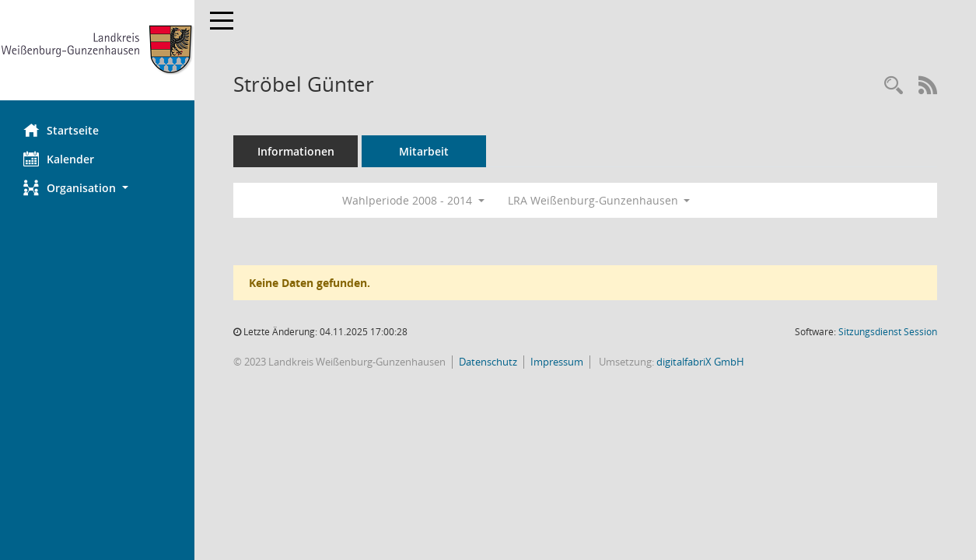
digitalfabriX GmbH (700, 362)
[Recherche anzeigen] (894, 86)
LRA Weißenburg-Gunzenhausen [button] (599, 200)
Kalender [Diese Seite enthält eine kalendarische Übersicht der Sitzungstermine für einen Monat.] (59, 159)
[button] (97, 188)
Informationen (296, 151)
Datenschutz (488, 362)
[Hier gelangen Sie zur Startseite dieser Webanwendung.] (97, 50)
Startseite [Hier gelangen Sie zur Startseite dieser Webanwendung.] (61, 130)
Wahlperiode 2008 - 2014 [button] (413, 200)
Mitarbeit (424, 151)
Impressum (557, 362)
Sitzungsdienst (888, 332)
